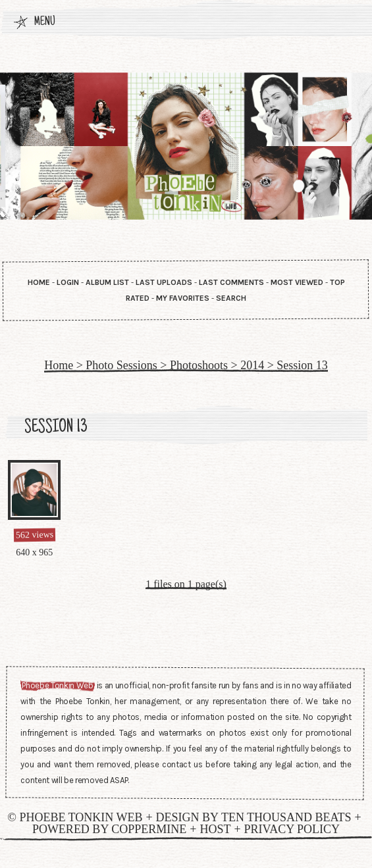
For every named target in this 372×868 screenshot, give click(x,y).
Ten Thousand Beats (286, 817)
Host (215, 829)
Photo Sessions (121, 365)
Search (231, 298)
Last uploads (164, 282)
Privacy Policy (292, 829)
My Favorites (183, 298)
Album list (107, 282)
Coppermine (149, 829)
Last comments (231, 282)
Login (68, 282)
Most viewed (297, 282)
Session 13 (302, 365)
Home (39, 282)
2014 (252, 365)
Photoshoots (199, 365)
